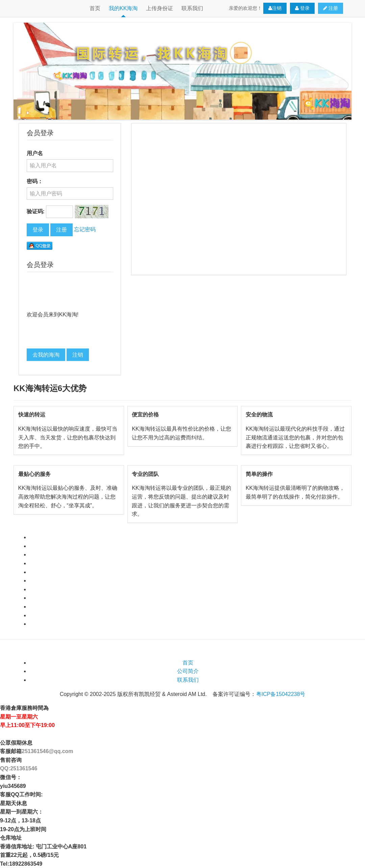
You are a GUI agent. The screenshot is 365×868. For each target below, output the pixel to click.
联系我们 (192, 8)
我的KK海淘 (123, 8)
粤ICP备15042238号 (281, 694)
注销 (275, 8)
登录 (302, 8)
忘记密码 (85, 229)
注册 (331, 8)
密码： (35, 181)
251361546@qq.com (47, 751)
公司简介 (188, 671)
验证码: (36, 211)
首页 (95, 8)
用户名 (35, 153)
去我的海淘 (46, 355)
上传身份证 (160, 8)
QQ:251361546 (19, 768)
